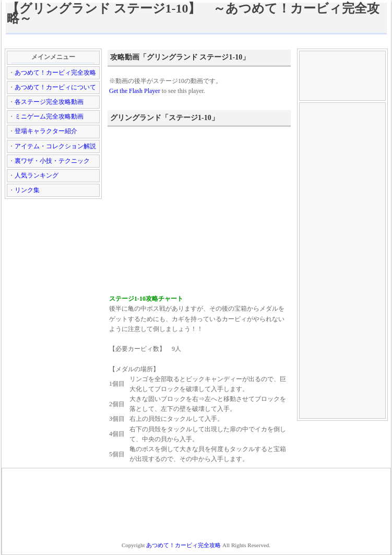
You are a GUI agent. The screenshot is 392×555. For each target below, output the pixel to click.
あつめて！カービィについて (55, 87)
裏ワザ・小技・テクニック (52, 161)
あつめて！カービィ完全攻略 (55, 73)
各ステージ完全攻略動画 (49, 102)
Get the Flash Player (135, 91)
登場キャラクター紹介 (46, 131)
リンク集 (27, 190)
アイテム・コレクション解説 (55, 146)
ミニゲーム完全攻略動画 (49, 116)
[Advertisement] (196, 41)
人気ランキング (37, 175)
